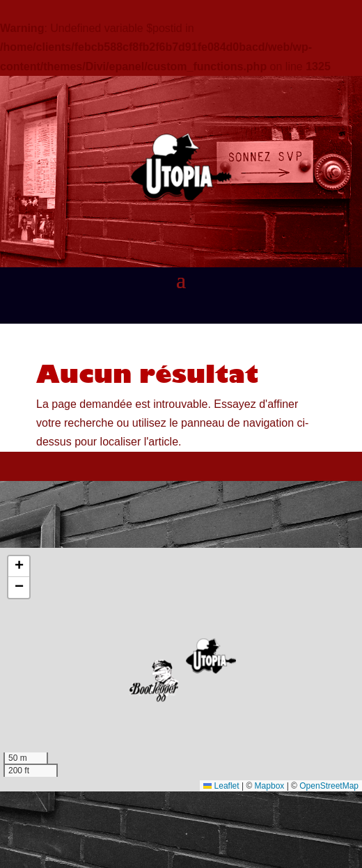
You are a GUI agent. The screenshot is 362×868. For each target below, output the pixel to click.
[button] (211, 656)
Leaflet (221, 786)
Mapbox (270, 786)
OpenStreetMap (329, 786)
